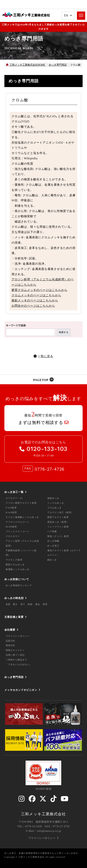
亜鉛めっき (53, 498)
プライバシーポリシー (18, 636)
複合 (38, 604)
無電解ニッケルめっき (18, 569)
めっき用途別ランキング (19, 585)
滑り (23, 604)
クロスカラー (13, 536)
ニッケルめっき (56, 503)
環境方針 (10, 645)
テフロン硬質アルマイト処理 (21, 503)
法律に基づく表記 (15, 655)
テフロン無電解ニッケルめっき (22, 517)
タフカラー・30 (14, 498)
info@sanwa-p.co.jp (49, 831)
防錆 (30, 604)
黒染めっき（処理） (58, 522)
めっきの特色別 (14, 598)
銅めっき (52, 560)
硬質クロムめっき (15, 565)
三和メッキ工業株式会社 (43, 814)
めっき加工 (53, 546)
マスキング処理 (14, 560)
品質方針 (10, 641)
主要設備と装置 (14, 617)
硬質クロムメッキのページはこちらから (39, 290)
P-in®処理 (11, 508)
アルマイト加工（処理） (60, 512)
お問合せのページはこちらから (33, 306)
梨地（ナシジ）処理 (58, 536)
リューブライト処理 (58, 527)
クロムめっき (54, 508)
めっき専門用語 (14, 677)
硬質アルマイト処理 (58, 517)
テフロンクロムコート (18, 522)
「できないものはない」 (19, 664)
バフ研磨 (52, 531)
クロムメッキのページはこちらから (36, 295)
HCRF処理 (11, 527)
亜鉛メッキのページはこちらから (35, 300)
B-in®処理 (11, 512)
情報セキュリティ (15, 650)
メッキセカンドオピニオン (21, 690)
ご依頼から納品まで (16, 660)
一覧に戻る (45, 356)
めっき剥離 (53, 541)
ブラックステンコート (18, 531)
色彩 (8, 604)
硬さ (15, 604)
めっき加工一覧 (14, 492)
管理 (45, 604)
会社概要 (10, 630)
